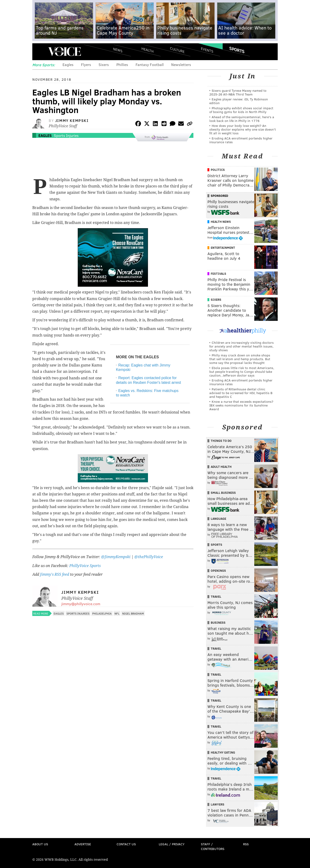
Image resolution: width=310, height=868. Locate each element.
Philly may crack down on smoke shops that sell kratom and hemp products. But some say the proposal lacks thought (240, 359)
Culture (177, 50)
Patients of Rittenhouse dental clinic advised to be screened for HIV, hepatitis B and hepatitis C (241, 393)
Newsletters (181, 64)
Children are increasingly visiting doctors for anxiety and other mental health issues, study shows (242, 346)
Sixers (104, 64)
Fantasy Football (150, 64)
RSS (246, 844)
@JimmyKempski (116, 557)
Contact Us (126, 844)
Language (218, 519)
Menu (40, 52)
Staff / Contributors (213, 846)
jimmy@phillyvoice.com (81, 604)
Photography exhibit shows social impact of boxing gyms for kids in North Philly (241, 110)
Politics (218, 170)
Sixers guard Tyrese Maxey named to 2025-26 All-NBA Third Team (238, 92)
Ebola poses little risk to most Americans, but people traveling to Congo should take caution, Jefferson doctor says (242, 372)
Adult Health (221, 467)
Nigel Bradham (133, 613)
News (118, 50)
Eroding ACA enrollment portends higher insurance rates (241, 140)
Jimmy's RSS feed (55, 574)
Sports (237, 50)
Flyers (86, 64)
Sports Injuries (66, 135)
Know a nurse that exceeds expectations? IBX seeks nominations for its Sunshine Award (241, 405)
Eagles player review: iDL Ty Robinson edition (239, 101)
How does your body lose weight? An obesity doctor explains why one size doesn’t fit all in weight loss (243, 129)
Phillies (122, 64)
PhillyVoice (65, 51)
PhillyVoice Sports (85, 566)
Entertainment (223, 248)
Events (207, 50)
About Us (40, 844)
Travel (216, 597)
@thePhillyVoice (149, 557)
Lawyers (218, 804)
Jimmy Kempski (72, 120)
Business (218, 623)
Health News (221, 222)
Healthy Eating (223, 752)
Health (148, 50)
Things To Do (221, 441)
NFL (117, 613)
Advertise (83, 844)
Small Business (223, 493)
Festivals (218, 274)
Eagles (68, 64)
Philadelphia (102, 613)
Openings (218, 571)
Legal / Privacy (172, 844)
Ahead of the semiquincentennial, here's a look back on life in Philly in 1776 (242, 119)
